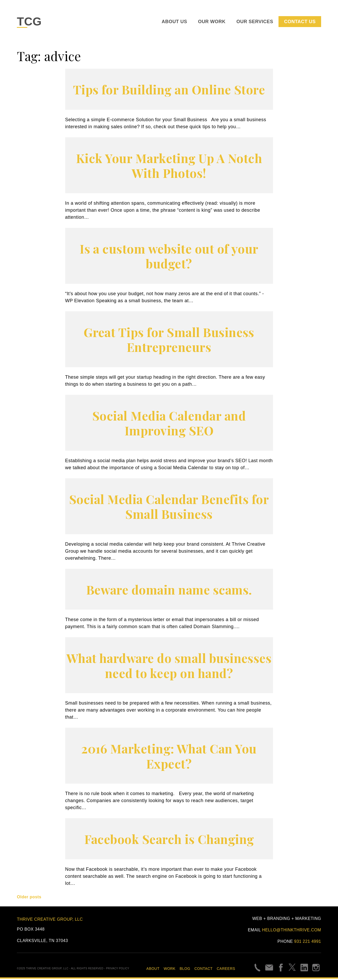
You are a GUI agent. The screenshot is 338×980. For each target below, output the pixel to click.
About (153, 970)
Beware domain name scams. (169, 591)
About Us (174, 22)
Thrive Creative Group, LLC (50, 920)
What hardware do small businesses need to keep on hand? (169, 666)
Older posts (29, 898)
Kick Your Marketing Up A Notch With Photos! (169, 167)
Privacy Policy (118, 970)
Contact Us (300, 22)
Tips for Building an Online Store (169, 90)
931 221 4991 (308, 943)
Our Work (212, 22)
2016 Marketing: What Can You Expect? (169, 757)
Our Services (255, 22)
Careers (226, 970)
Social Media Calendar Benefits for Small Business (169, 508)
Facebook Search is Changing (169, 840)
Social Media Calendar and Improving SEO (169, 424)
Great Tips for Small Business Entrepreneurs (169, 341)
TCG (30, 22)
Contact (203, 970)
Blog (185, 970)
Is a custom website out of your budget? (169, 257)
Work (170, 970)
